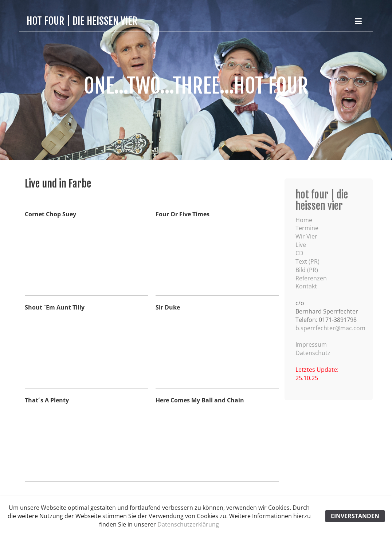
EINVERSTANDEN (355, 516)
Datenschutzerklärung (188, 524)
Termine (307, 228)
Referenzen (311, 278)
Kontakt (306, 286)
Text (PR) (307, 261)
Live (301, 245)
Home (304, 220)
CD (299, 253)
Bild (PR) (307, 270)
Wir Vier (306, 236)
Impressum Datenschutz (313, 349)
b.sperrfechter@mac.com (330, 328)
